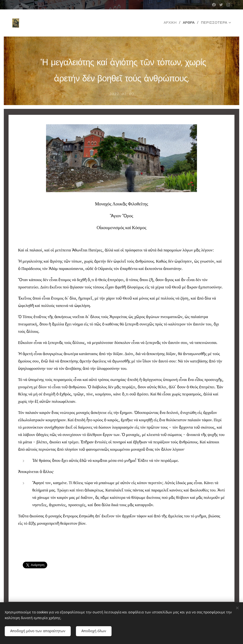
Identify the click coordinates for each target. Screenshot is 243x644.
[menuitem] (170, 23)
